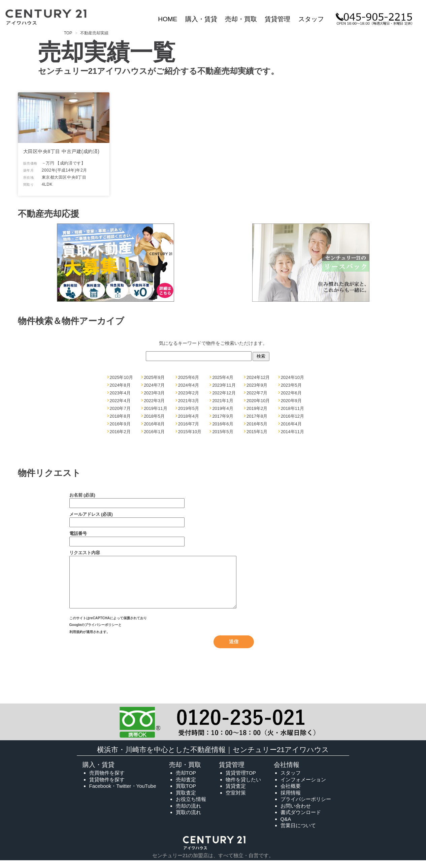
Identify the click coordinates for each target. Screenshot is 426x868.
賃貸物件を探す (107, 788)
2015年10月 (190, 432)
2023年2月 (189, 393)
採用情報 (291, 801)
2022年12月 (224, 393)
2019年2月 (257, 408)
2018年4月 (189, 416)
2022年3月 (154, 401)
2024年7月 (154, 385)
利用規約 (76, 640)
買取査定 (186, 801)
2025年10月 (121, 377)
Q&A (286, 827)
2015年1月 (257, 432)
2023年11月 (224, 385)
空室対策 (236, 801)
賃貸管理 (277, 19)
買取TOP (186, 794)
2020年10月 (258, 401)
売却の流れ (188, 814)
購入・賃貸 (201, 19)
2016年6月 (223, 424)
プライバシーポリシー (101, 634)
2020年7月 (120, 408)
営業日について (298, 833)
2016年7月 (189, 424)
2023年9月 (257, 385)
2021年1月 (223, 401)
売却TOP (186, 781)
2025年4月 (223, 377)
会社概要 (291, 794)
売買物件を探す (107, 781)
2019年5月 (189, 408)
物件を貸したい (243, 788)
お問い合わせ (296, 814)
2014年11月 (292, 432)
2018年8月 (120, 416)
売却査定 (186, 788)
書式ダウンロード (301, 820)
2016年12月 (292, 416)
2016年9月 (120, 424)
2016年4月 (291, 424)
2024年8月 (120, 385)
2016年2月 (120, 432)
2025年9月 (154, 377)
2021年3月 (189, 401)
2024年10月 (292, 377)
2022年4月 (120, 401)
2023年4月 (120, 393)
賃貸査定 (236, 794)
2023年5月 (291, 385)
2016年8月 (154, 424)
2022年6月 (291, 393)
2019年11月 (155, 408)
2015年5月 (223, 432)
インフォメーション (303, 788)
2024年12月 (258, 377)
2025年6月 (189, 377)
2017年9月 (223, 416)
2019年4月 (223, 408)
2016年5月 (257, 424)
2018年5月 (154, 416)
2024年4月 (189, 385)
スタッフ (311, 19)
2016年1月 (154, 432)
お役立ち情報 (191, 807)
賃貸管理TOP (241, 781)
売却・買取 (241, 19)
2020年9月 (291, 401)
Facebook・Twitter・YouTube (123, 794)
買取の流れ (188, 820)
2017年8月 (257, 416)
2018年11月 (292, 408)
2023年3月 (154, 393)
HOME (168, 19)
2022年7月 (257, 393)
